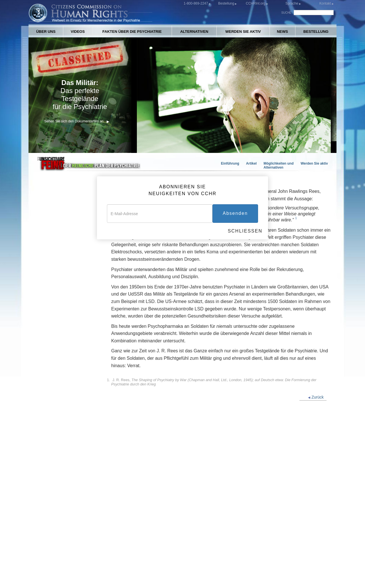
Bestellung (227, 3)
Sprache (292, 3)
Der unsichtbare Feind (58, 262)
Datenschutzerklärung (221, 575)
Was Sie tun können (55, 410)
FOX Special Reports (56, 379)
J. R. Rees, (214, 382)
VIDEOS (78, 32)
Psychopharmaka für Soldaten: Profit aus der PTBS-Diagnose (66, 273)
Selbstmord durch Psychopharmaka (54, 303)
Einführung (230, 163)
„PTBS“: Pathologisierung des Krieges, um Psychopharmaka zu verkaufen (65, 288)
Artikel (251, 163)
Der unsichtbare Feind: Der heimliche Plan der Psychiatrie (65, 447)
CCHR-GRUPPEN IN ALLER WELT (77, 545)
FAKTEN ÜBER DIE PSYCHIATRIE (132, 32)
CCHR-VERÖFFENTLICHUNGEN (237, 539)
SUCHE (286, 13)
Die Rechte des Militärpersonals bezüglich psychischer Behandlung (66, 432)
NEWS (282, 32)
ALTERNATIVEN (194, 32)
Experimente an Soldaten (60, 322)
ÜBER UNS (46, 32)
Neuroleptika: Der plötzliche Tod (67, 313)
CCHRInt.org (256, 3)
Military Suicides (52, 362)
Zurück (316, 397)
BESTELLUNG (316, 32)
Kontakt (326, 3)
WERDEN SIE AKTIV (243, 32)
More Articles (49, 370)
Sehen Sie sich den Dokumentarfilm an (77, 121)
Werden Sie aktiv (314, 163)
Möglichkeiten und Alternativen (278, 165)
